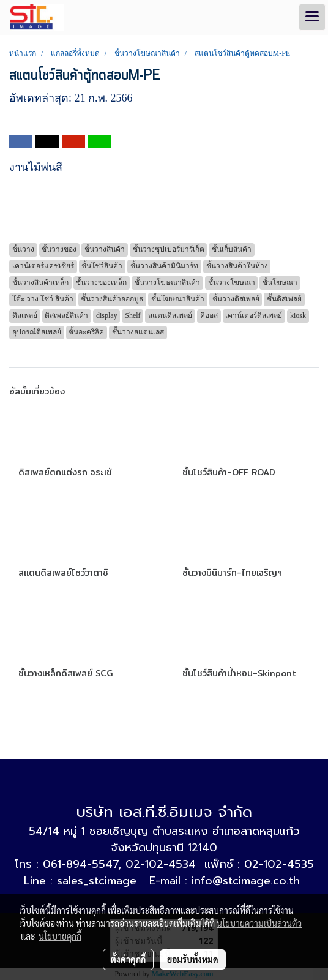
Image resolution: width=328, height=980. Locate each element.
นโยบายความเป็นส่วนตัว (259, 923)
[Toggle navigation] (312, 17)
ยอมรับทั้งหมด (193, 959)
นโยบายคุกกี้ (60, 936)
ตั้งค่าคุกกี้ (128, 959)
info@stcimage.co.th (246, 881)
